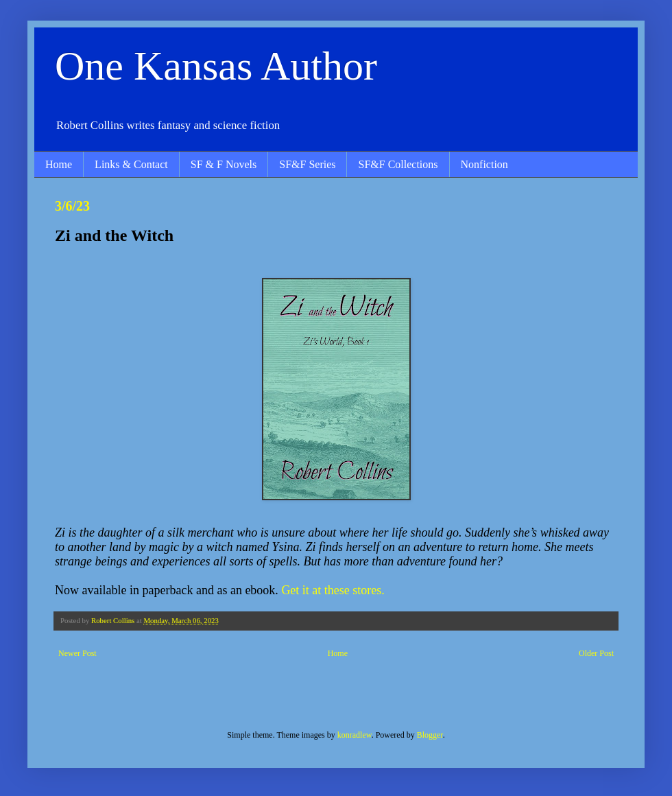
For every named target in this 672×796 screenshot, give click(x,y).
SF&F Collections (398, 164)
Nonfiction (484, 164)
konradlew (355, 735)
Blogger (430, 735)
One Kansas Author (216, 66)
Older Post (596, 653)
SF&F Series (307, 164)
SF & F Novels (224, 164)
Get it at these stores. (333, 590)
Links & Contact (131, 164)
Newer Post (77, 653)
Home (59, 164)
